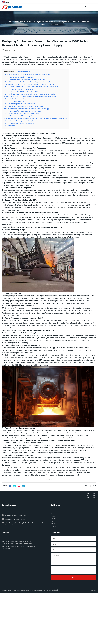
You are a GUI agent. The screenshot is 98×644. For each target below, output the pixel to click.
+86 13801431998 (20, 515)
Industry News (25, 22)
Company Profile (56, 514)
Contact (54, 526)
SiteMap (93, 590)
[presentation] (67, 570)
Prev (87, 486)
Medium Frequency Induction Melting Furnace (17, 541)
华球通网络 (57, 590)
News (16, 22)
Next (94, 486)
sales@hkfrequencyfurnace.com (15, 519)
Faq (52, 521)
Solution (54, 519)
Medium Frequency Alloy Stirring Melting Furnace (18, 544)
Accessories (6, 549)
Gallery (53, 516)
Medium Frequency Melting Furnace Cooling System (19, 546)
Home (10, 22)
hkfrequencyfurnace (24, 72)
